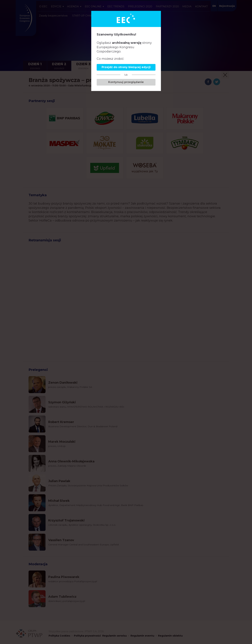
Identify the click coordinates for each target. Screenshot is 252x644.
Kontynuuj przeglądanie (126, 82)
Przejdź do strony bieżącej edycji (126, 67)
